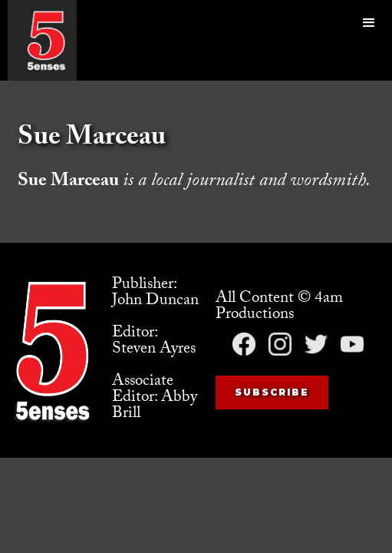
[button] (369, 40)
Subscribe (272, 392)
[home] (46, 40)
